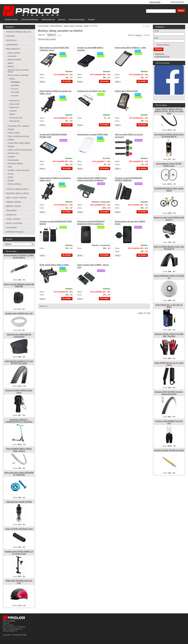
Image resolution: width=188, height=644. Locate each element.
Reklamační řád (48, 20)
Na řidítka (15, 86)
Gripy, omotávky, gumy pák (18, 136)
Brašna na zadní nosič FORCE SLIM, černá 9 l (169, 219)
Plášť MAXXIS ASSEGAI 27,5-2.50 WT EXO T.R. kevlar (19, 362)
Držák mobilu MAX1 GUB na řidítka (54, 265)
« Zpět (140, 313)
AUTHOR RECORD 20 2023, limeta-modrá (169, 190)
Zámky (10, 177)
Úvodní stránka (11, 20)
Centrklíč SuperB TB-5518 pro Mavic (169, 450)
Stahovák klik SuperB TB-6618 (19, 502)
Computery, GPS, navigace (18, 126)
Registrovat (160, 54)
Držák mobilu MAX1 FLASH (126, 91)
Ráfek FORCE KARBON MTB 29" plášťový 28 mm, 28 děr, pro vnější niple (169, 111)
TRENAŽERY (11, 211)
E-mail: (156, 31)
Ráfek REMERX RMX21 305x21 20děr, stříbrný (19, 450)
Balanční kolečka (14, 60)
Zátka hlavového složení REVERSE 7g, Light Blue (19, 474)
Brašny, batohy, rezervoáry (73, 26)
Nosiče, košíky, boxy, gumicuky (20, 150)
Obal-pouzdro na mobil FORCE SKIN (93, 135)
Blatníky (11, 67)
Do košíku (67, 81)
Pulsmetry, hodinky (15, 164)
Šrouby (11, 174)
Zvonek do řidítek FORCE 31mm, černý (19, 392)
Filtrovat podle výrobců (47, 39)
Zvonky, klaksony (14, 184)
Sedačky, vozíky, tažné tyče (19, 170)
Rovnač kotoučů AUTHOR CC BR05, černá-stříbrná (19, 256)
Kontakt (91, 20)
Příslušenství (15, 121)
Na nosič (15, 96)
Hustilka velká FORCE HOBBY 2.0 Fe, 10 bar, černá (19, 553)
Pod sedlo (15, 92)
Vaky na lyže (14, 104)
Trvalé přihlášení (163, 45)
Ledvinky (13, 111)
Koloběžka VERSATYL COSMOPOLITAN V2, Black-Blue (19, 421)
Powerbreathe (13, 160)
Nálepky (11, 146)
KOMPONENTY (12, 45)
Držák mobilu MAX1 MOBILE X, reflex (130, 48)
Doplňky (11, 129)
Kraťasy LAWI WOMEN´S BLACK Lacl (169, 422)
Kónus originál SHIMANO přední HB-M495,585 (19, 285)
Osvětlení (12, 157)
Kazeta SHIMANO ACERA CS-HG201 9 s (169, 277)
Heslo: (156, 38)
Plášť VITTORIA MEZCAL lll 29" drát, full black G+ (169, 248)
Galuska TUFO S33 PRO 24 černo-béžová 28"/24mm (169, 393)
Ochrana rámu (13, 153)
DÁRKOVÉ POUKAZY (15, 232)
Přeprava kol (14, 101)
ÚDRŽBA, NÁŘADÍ (13, 202)
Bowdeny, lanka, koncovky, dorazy (18, 71)
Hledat (181, 11)
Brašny (87, 26)
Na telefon (16, 82)
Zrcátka (11, 181)
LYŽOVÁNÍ (10, 36)
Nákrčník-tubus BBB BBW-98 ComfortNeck (19, 336)
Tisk (148, 313)
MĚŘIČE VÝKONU (13, 206)
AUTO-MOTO (11, 228)
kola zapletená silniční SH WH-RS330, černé (169, 165)
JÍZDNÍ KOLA (11, 40)
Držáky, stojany (14, 133)
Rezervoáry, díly (16, 118)
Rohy (10, 167)
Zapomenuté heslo (162, 57)
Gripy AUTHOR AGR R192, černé (19, 529)
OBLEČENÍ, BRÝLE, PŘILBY (18, 194)
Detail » (43, 82)
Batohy (12, 114)
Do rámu (15, 89)
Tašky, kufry (14, 107)
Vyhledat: (141, 11)
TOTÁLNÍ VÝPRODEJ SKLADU (19, 32)
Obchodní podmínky (30, 20)
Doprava (62, 20)
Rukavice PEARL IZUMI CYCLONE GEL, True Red (169, 335)
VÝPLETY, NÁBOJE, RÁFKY (17, 189)
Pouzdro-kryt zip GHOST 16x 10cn (91, 91)
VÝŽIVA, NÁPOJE (13, 219)
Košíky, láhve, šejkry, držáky (19, 143)
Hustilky (11, 140)
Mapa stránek (155, 2)
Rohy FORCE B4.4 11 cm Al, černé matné (169, 364)
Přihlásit (159, 49)
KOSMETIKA (11, 215)
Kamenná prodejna (77, 20)
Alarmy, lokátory (14, 53)
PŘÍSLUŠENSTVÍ (56, 26)
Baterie (11, 63)
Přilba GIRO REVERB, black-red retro (19, 582)
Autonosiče (12, 56)
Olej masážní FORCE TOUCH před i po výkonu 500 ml (169, 136)
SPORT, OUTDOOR (14, 223)
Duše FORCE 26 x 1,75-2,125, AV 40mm (169, 306)
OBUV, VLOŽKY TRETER (16, 198)
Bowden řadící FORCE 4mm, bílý (19, 313)
